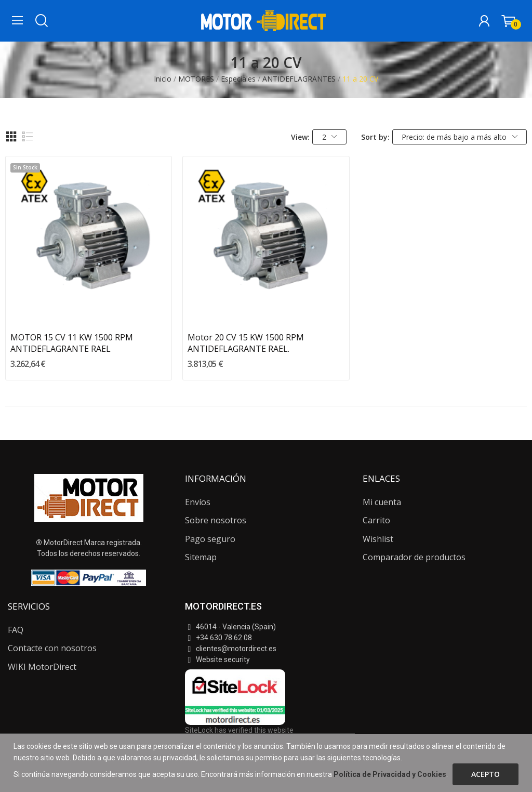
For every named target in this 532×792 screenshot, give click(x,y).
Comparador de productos (414, 557)
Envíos (198, 502)
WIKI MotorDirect (42, 667)
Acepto (486, 774)
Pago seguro (210, 539)
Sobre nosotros (216, 520)
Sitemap (201, 557)
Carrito (376, 520)
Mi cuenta (382, 502)
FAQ (16, 630)
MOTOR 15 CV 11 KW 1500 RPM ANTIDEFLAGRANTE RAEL (72, 343)
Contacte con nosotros (52, 648)
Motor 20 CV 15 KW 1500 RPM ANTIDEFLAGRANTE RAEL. (246, 343)
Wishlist (378, 539)
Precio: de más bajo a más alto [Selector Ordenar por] (460, 137)
